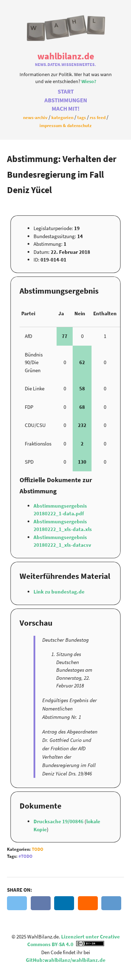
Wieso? (89, 82)
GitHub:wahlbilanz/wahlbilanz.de (66, 960)
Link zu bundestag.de (59, 592)
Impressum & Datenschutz (65, 125)
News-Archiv (35, 117)
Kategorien (62, 117)
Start (66, 92)
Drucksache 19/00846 (59, 821)
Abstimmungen (66, 100)
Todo (38, 849)
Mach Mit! (66, 109)
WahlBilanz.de (66, 56)
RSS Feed (98, 117)
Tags (82, 117)
